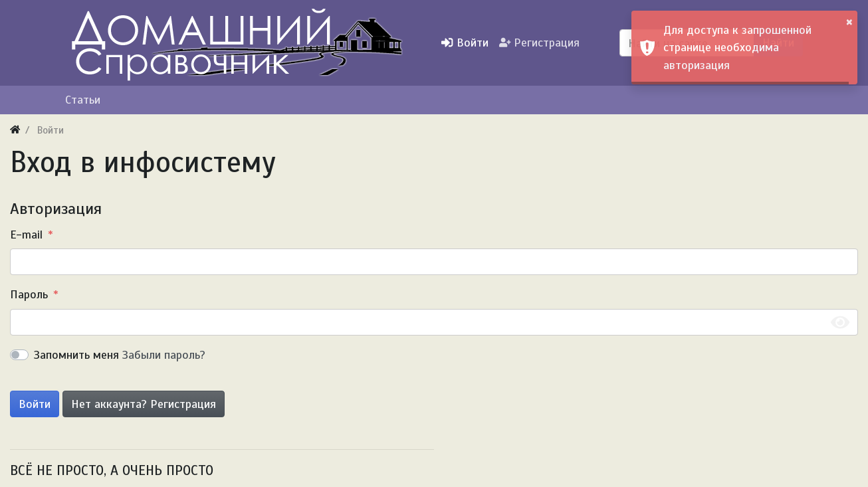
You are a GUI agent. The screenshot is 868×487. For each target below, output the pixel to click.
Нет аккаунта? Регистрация (144, 404)
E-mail (26, 235)
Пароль (29, 294)
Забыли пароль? (164, 355)
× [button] (849, 22)
